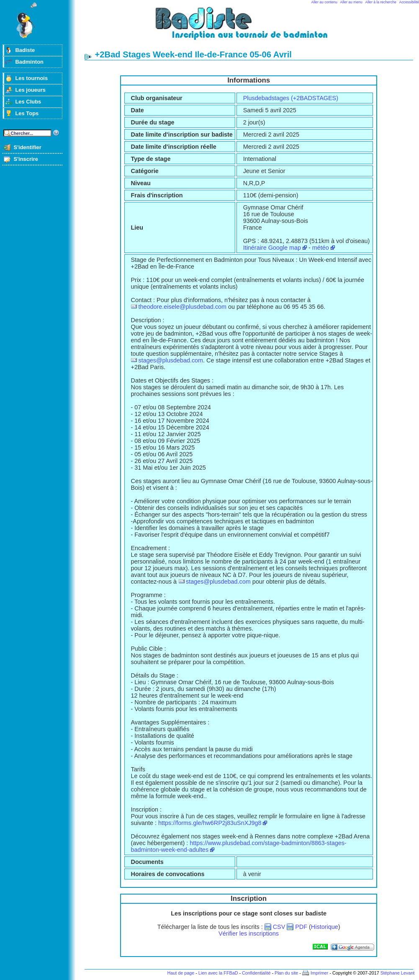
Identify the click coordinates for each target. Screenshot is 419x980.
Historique (325, 927)
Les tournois (31, 78)
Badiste (25, 50)
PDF (301, 927)
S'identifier (27, 147)
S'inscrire (26, 159)
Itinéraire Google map (272, 248)
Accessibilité (409, 2)
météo (321, 248)
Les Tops (27, 113)
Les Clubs (28, 102)
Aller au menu (351, 2)
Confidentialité (256, 973)
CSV (279, 927)
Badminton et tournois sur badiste (252, 27)
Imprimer (320, 973)
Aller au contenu (324, 2)
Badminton (29, 62)
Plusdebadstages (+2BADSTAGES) (291, 98)
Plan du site (286, 973)
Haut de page (181, 973)
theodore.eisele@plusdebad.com (182, 307)
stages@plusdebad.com (171, 360)
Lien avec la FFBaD (218, 973)
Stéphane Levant (398, 973)
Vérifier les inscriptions (249, 933)
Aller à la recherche (381, 2)
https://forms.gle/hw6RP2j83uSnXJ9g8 (210, 823)
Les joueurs (30, 90)
